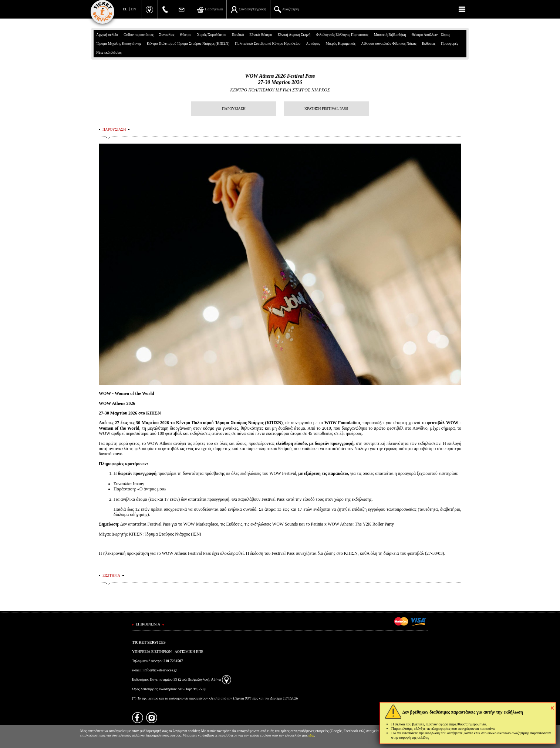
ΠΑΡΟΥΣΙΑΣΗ (234, 109)
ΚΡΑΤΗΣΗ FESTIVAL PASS (326, 109)
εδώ (311, 735)
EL (125, 9)
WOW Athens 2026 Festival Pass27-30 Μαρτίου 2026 (280, 79)
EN (133, 9)
